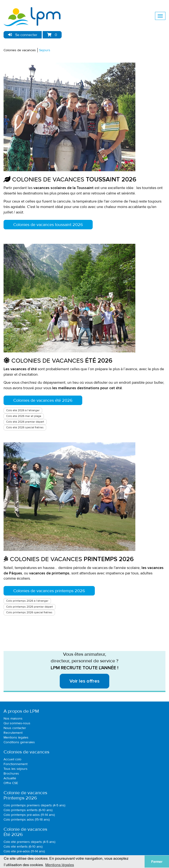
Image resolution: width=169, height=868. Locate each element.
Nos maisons (13, 718)
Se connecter (23, 35)
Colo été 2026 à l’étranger (23, 410)
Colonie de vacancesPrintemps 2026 (25, 795)
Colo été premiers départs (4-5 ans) (29, 842)
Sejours (45, 50)
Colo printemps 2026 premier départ (30, 607)
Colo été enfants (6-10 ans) (23, 847)
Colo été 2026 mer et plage (24, 416)
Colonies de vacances (20, 50)
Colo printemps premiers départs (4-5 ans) (34, 805)
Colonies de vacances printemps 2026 (49, 591)
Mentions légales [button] (60, 864)
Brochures (11, 773)
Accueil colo (12, 759)
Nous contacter (15, 728)
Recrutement (13, 733)
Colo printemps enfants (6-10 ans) (28, 810)
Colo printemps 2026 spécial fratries (29, 612)
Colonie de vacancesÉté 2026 (25, 832)
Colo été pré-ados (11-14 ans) (24, 851)
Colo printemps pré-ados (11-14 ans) (29, 815)
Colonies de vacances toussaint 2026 (48, 225)
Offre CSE (11, 783)
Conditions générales (19, 742)
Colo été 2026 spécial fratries (25, 427)
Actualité (10, 778)
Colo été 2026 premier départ (25, 422)
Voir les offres (84, 681)
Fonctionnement (16, 764)
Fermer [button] (157, 862)
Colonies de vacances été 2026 (43, 400)
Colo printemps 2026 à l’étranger (27, 601)
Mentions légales (16, 737)
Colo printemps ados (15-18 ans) (27, 820)
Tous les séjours (16, 769)
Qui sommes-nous (17, 723)
